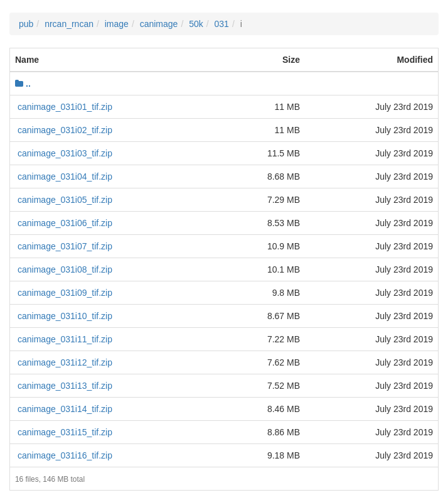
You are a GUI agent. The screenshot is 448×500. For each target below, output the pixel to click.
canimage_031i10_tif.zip (65, 316)
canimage (159, 24)
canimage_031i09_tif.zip (65, 293)
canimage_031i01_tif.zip (65, 107)
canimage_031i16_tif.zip (65, 455)
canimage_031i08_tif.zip (65, 269)
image (117, 24)
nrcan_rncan (69, 24)
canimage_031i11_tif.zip (65, 339)
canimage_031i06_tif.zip (65, 223)
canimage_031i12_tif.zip (65, 362)
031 (222, 24)
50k (196, 24)
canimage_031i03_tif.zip (65, 153)
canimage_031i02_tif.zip (65, 130)
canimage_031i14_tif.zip (65, 409)
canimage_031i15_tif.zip (65, 432)
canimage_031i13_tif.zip (65, 386)
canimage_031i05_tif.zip (65, 200)
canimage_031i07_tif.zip (65, 246)
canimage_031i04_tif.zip (65, 177)
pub (26, 24)
